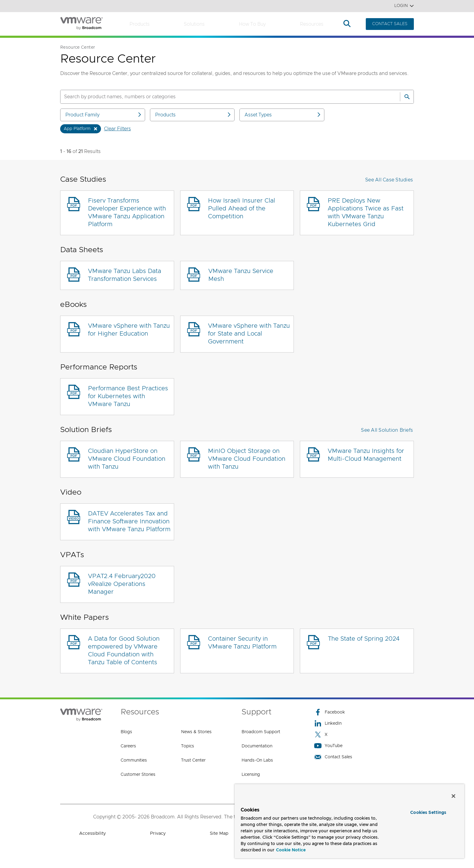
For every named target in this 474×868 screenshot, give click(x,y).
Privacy (158, 833)
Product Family (104, 115)
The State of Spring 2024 (364, 639)
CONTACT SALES (390, 24)
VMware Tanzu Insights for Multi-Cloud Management (366, 455)
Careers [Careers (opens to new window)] (128, 746)
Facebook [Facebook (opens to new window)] (330, 712)
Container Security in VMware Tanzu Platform (242, 643)
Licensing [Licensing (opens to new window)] (251, 775)
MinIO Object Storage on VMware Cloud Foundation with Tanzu (247, 459)
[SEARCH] (224, 97)
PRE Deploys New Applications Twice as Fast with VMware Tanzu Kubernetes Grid (366, 213)
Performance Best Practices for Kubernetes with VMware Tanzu (128, 396)
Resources (312, 24)
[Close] (453, 796)
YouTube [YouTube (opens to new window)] (328, 746)
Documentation (257, 746)
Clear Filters (117, 129)
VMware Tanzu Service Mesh (241, 275)
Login (404, 6)
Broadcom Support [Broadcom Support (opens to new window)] (261, 732)
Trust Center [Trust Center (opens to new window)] (193, 760)
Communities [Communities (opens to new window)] (134, 760)
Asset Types (283, 115)
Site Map (219, 833)
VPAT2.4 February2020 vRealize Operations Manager (122, 584)
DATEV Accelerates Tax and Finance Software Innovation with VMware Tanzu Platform (129, 522)
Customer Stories (138, 775)
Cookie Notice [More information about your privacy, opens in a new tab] (291, 850)
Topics (188, 746)
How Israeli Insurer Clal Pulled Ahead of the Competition (242, 209)
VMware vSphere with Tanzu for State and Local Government (249, 334)
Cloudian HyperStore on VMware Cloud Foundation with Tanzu (127, 459)
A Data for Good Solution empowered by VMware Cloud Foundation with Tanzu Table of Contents (124, 651)
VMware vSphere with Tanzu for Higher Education (129, 330)
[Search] (407, 97)
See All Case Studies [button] (389, 180)
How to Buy (252, 24)
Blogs (126, 732)
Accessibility (93, 833)
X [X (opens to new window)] (321, 735)
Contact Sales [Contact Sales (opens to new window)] (333, 757)
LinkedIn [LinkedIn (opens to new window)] (328, 723)
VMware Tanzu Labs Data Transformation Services (125, 275)
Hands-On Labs (257, 760)
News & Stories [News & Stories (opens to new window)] (196, 732)
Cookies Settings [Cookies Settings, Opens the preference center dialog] (428, 813)
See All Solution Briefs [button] (387, 430)
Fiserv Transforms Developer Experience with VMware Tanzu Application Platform (127, 213)
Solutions (194, 24)
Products (140, 24)
